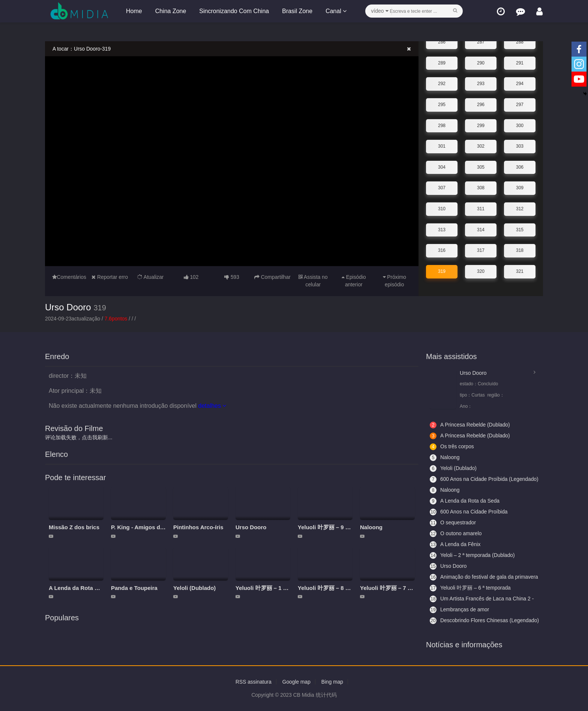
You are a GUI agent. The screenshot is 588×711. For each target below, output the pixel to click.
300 (520, 124)
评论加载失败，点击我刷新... (79, 437)
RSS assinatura (253, 682)
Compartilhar (272, 277)
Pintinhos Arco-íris (198, 527)
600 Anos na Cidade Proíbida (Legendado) (469, 479)
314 (481, 228)
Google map (296, 682)
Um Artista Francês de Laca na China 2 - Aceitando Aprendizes (482, 599)
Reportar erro (110, 277)
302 (481, 145)
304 (442, 166)
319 (442, 270)
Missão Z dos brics (74, 527)
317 (481, 249)
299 (481, 124)
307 (442, 187)
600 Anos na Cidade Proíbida (469, 512)
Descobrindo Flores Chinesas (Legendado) (469, 621)
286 (442, 41)
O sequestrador (453, 523)
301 (442, 145)
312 (520, 208)
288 (520, 41)
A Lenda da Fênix (455, 545)
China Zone (170, 11)
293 (481, 82)
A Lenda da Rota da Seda (82, 588)
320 (481, 270)
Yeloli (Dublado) (194, 588)
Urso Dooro (68, 307)
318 (520, 249)
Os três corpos (452, 447)
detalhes (212, 406)
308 (481, 187)
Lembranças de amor (460, 610)
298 (442, 124)
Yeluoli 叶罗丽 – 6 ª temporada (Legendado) (471, 588)
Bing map (333, 682)
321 (520, 270)
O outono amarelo (456, 534)
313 (442, 228)
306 (520, 166)
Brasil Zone (297, 11)
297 (520, 103)
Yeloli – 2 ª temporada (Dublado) (473, 555)
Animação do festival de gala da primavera (472, 577)
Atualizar (150, 277)
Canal (336, 11)
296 (481, 103)
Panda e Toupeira (134, 588)
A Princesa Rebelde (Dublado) (470, 425)
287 (481, 41)
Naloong (371, 527)
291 (520, 62)
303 (520, 145)
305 (481, 166)
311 (481, 208)
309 (520, 187)
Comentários (69, 277)
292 (442, 82)
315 (520, 228)
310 (442, 208)
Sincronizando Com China (234, 11)
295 (442, 103)
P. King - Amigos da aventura (150, 527)
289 (442, 62)
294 (520, 82)
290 (481, 62)
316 (442, 249)
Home (134, 11)
